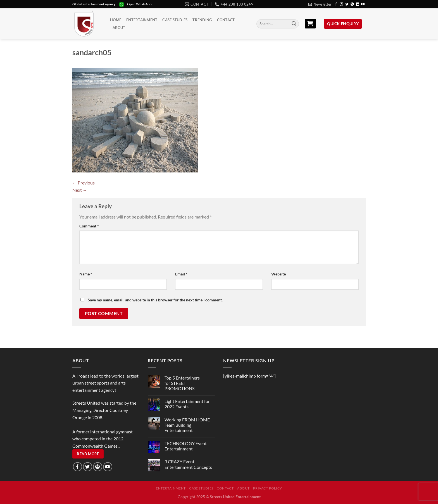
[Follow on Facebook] (336, 4)
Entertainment (142, 20)
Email (181, 274)
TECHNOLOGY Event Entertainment (186, 446)
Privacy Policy (268, 488)
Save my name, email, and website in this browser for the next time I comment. (155, 300)
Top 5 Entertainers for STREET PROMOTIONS (182, 383)
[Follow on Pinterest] (352, 4)
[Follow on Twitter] (347, 4)
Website (278, 274)
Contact (226, 20)
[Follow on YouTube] (363, 4)
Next (80, 190)
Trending (202, 20)
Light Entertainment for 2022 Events (187, 404)
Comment (89, 226)
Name (86, 274)
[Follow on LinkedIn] (358, 4)
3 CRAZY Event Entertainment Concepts (188, 464)
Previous (84, 183)
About (119, 28)
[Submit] (294, 24)
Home (116, 20)
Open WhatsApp (139, 4)
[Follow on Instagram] (342, 4)
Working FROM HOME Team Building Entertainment (187, 425)
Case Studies (175, 20)
